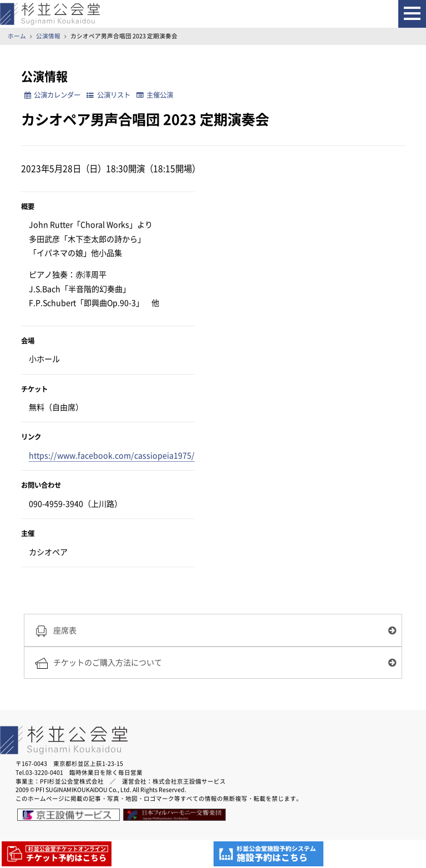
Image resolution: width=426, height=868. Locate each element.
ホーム (17, 36)
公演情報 (48, 36)
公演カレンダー (52, 95)
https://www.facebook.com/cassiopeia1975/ (112, 455)
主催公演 (155, 95)
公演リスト (108, 95)
